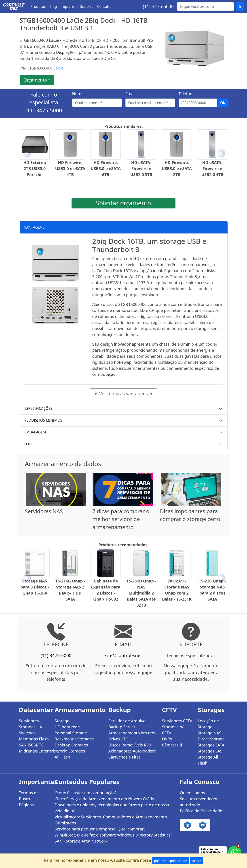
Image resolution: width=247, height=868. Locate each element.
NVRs (167, 739)
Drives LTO (118, 739)
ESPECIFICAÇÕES (38, 408)
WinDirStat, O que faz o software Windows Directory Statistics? (113, 835)
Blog (53, 6)
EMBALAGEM (35, 432)
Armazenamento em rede (132, 733)
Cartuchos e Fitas (124, 757)
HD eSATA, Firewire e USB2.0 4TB (212, 168)
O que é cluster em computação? (85, 793)
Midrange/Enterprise (34, 751)
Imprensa (69, 6)
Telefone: (187, 94)
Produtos (38, 6)
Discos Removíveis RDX (130, 745)
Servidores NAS (44, 511)
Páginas (26, 805)
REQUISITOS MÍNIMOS (43, 420)
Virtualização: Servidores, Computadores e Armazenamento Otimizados (111, 820)
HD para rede (67, 727)
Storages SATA (211, 745)
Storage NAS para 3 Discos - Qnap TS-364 (35, 587)
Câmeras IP (173, 745)
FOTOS (30, 444)
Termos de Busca (29, 796)
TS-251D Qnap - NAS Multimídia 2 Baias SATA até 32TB (141, 593)
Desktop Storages (71, 745)
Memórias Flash (34, 739)
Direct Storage (211, 739)
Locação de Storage (208, 724)
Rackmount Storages (74, 739)
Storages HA (31, 727)
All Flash (62, 757)
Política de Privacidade (201, 811)
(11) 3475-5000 (158, 6)
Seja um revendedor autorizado (199, 802)
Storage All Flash (208, 760)
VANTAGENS (35, 227)
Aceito (197, 861)
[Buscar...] (206, 6)
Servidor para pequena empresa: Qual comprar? (100, 829)
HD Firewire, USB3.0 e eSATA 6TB (106, 168)
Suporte (87, 6)
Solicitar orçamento (123, 203)
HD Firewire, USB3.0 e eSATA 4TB (70, 168)
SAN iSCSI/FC (31, 745)
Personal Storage (71, 733)
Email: (131, 94)
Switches (27, 733)
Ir (240, 6)
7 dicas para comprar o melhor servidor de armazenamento (121, 519)
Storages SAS (210, 751)
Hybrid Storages (70, 751)
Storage (62, 721)
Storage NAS (209, 733)
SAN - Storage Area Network (81, 841)
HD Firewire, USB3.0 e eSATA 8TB (177, 168)
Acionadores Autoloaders (132, 751)
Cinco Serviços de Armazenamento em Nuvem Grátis (104, 799)
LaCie (59, 68)
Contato (104, 6)
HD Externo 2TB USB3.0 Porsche (35, 168)
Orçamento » (37, 80)
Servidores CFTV (177, 721)
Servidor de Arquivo (127, 721)
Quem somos (192, 793)
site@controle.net (123, 655)
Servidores (29, 721)
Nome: (78, 94)
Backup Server (122, 727)
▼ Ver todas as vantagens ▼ (124, 394)
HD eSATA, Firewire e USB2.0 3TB (141, 168)
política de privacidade (171, 861)
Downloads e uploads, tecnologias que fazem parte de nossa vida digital (112, 808)
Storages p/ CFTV (173, 730)
